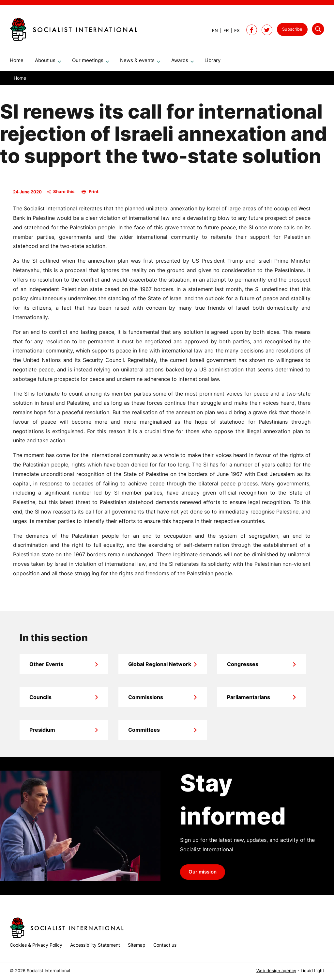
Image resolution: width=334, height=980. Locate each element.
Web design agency (276, 971)
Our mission (203, 874)
